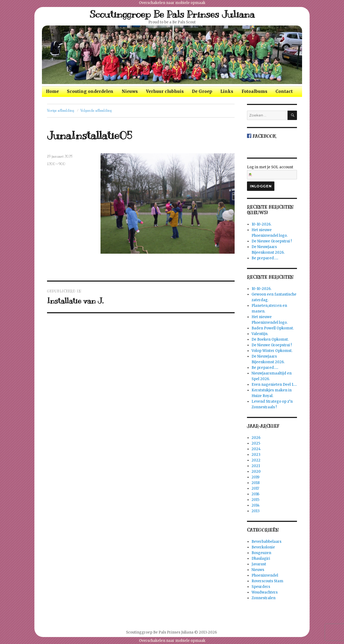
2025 (256, 443)
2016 (255, 494)
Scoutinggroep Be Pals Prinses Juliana (172, 14)
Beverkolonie (263, 547)
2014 (256, 505)
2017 (255, 488)
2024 (256, 449)
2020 (256, 472)
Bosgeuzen (261, 553)
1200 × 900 (56, 164)
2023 (256, 455)
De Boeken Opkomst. (270, 339)
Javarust (259, 564)
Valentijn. (260, 334)
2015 (255, 500)
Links (227, 91)
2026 (256, 438)
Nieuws (130, 91)
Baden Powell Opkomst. (273, 328)
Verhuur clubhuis (165, 91)
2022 (256, 460)
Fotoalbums (255, 91)
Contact (284, 91)
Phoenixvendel (265, 575)
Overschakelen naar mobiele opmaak (172, 3)
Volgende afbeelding (96, 111)
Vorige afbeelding (61, 111)
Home (52, 91)
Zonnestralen (264, 598)
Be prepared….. (265, 258)
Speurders (261, 587)
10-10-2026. (261, 224)
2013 (256, 511)
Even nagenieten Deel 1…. (274, 385)
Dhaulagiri (261, 559)
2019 (255, 477)
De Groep (202, 91)
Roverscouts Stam (267, 581)
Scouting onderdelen (90, 91)
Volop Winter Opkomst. (272, 351)
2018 (256, 483)
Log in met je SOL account (272, 172)
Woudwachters (265, 592)
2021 (256, 466)
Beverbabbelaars (266, 542)
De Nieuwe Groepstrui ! (272, 241)
